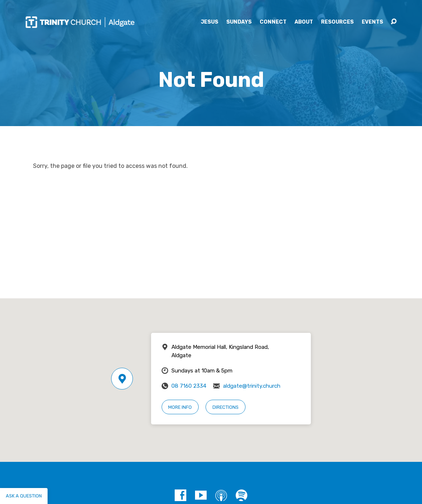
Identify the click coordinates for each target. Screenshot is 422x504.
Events (372, 22)
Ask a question (24, 496)
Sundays (239, 22)
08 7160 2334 (189, 386)
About (304, 22)
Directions (226, 407)
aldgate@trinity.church (252, 386)
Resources (337, 22)
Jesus (210, 22)
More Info (180, 407)
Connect (273, 22)
